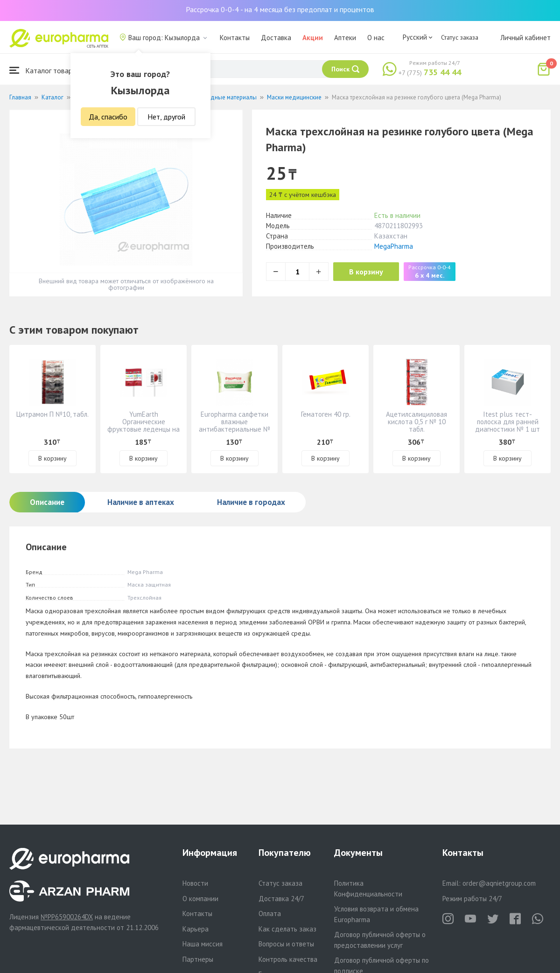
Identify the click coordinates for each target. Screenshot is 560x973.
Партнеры (198, 959)
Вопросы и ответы (286, 944)
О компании (200, 899)
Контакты (235, 38)
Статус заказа (460, 37)
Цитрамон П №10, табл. (52, 414)
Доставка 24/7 (281, 899)
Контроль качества (288, 959)
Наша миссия (203, 944)
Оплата (270, 913)
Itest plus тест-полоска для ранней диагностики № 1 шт (507, 422)
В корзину (369, 272)
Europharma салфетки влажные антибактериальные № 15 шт (234, 425)
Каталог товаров (45, 70)
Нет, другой (166, 117)
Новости (195, 883)
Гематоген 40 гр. (326, 414)
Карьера (196, 929)
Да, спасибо (108, 117)
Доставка (276, 38)
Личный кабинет (525, 38)
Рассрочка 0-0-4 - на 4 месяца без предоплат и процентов (280, 9)
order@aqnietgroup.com (499, 883)
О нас (376, 38)
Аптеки (345, 38)
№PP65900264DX (67, 917)
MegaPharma (394, 246)
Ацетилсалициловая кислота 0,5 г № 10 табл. (416, 422)
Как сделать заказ (287, 929)
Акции (313, 38)
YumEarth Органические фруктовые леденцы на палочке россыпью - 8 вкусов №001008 (143, 429)
